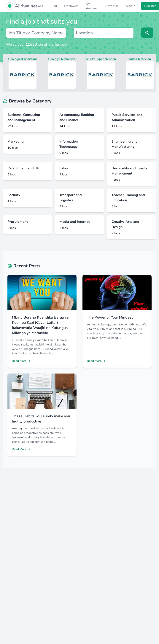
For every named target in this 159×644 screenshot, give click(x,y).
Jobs (40, 6)
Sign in (131, 6)
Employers (71, 6)
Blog (54, 6)
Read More (21, 361)
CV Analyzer (92, 6)
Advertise (112, 6)
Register (150, 6)
